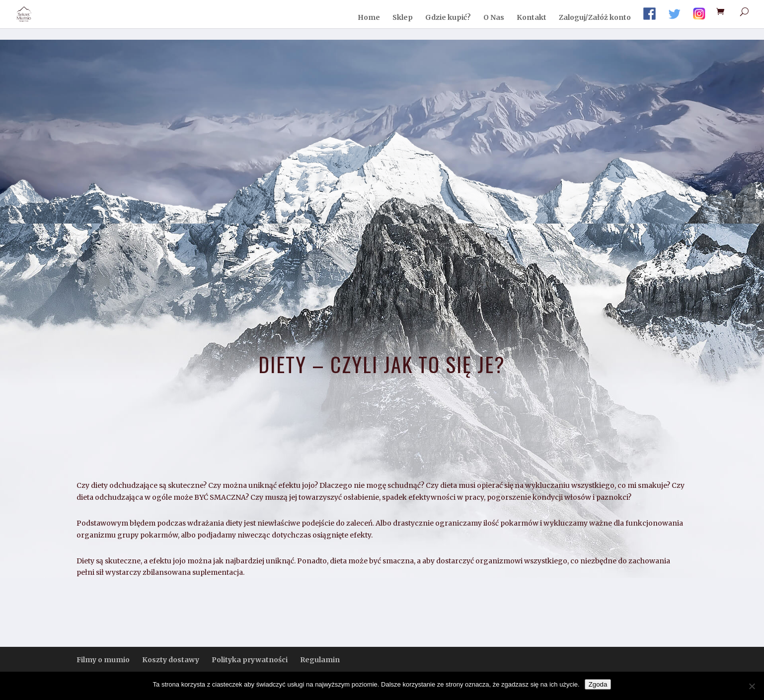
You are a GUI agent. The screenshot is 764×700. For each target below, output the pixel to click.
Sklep (403, 18)
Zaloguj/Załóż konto (595, 18)
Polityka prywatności (250, 660)
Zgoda (598, 684)
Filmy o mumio (103, 660)
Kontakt (532, 18)
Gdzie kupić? (448, 18)
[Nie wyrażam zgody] (752, 686)
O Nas (494, 18)
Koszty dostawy (171, 660)
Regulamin (320, 660)
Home (369, 18)
